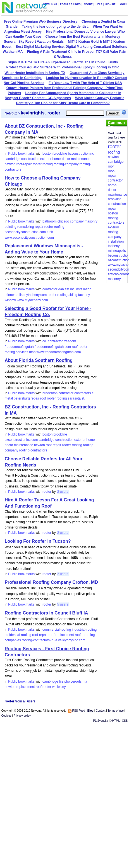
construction (30, 159)
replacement (26, 687)
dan (61, 289)
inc (72, 289)
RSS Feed (78, 711)
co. (45, 341)
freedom (70, 341)
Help (99, 4)
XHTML (115, 721)
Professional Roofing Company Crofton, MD (51, 582)
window (10, 300)
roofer (37, 164)
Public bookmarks (21, 154)
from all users (20, 701)
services (22, 352)
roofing (48, 164)
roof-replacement (61, 635)
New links (50, 4)
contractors (83, 393)
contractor (50, 289)
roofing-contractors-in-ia (40, 640)
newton (10, 164)
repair (39, 227)
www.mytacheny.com (32, 300)
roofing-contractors (33, 450)
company (77, 221)
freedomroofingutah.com (53, 347)
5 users (63, 604)
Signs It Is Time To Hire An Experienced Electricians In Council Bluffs (63, 62)
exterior (46, 159)
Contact (101, 711)
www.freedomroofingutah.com (59, 352)
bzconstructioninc (81, 154)
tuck (50, 232)
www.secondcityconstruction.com (29, 238)
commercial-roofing (57, 630)
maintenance (81, 159)
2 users (63, 492)
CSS (125, 721)
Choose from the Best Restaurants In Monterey (83, 37)
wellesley (59, 687)
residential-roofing (18, 635)
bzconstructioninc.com (21, 440)
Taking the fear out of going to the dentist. (55, 27)
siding (73, 295)
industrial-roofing (84, 630)
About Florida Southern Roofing (39, 360)
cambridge (13, 159)
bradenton (50, 393)
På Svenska (101, 721)
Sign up (110, 4)
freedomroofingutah (19, 347)
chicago (63, 221)
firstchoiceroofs (70, 682)
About (88, 4)
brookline (60, 154)
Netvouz (11, 113)
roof (75, 347)
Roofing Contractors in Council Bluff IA (46, 613)
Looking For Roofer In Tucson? (38, 541)
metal (9, 398)
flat (67, 289)
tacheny (84, 295)
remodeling (26, 227)
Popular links (70, 4)
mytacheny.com (35, 295)
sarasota (74, 398)
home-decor (61, 159)
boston (47, 154)
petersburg (22, 398)
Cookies (6, 716)
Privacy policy (22, 716)
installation (83, 289)
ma (85, 682)
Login (123, 4)
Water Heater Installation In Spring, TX (35, 73)
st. (83, 398)
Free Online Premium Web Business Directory (41, 21)
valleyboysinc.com (72, 640)
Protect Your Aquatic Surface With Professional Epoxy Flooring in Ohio (63, 67)
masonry (91, 221)
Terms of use (116, 711)
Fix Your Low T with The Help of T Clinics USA (85, 83)
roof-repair (24, 164)
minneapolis (14, 295)
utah (32, 352)
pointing (11, 227)
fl (93, 393)
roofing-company (66, 164)
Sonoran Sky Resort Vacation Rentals (34, 42)
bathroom (50, 221)
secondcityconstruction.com (25, 232)
